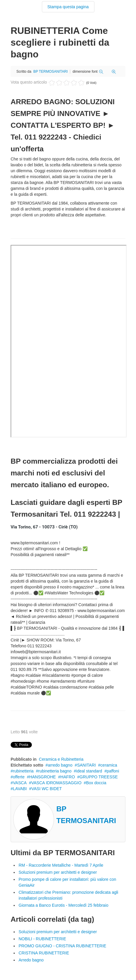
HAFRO (68, 777)
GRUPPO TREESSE (99, 777)
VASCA (20, 783)
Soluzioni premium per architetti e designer (58, 872)
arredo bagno (60, 765)
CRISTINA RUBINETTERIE (44, 953)
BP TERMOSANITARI (51, 72)
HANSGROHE (42, 777)
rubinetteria (23, 771)
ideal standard (89, 771)
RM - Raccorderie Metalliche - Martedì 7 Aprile (61, 865)
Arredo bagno (31, 960)
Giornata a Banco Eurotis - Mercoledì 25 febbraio (63, 905)
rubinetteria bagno (55, 771)
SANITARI (86, 765)
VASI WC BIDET (46, 789)
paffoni (113, 771)
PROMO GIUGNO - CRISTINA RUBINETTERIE (62, 946)
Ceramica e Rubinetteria (61, 759)
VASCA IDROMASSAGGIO (56, 783)
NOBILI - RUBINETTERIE (42, 939)
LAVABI (20, 789)
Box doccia (96, 783)
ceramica (109, 765)
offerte (19, 777)
